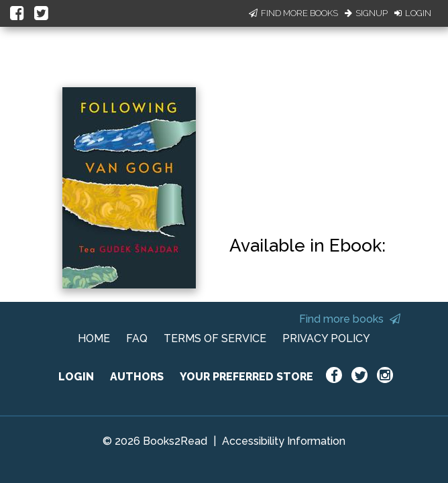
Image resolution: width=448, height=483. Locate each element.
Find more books (350, 319)
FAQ (137, 338)
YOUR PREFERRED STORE (246, 377)
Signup (366, 13)
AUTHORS (137, 377)
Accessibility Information (284, 441)
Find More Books (293, 13)
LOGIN (76, 377)
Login (413, 13)
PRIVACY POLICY (326, 338)
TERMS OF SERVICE (215, 338)
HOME (94, 338)
